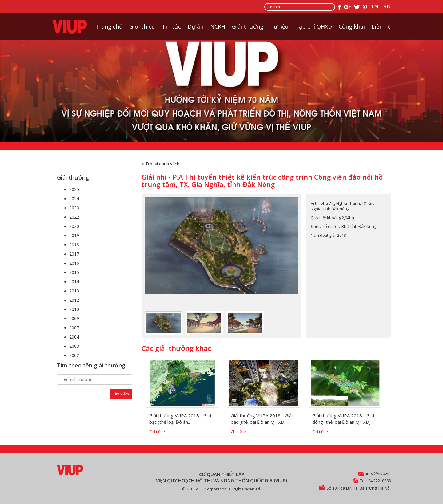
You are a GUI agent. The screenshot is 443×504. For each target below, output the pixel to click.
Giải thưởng (248, 26)
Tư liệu (279, 26)
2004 (74, 337)
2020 (74, 226)
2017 (74, 254)
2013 (74, 291)
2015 (74, 272)
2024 (74, 198)
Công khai (352, 26)
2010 (74, 309)
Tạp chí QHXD (314, 26)
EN (375, 6)
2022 (74, 217)
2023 (74, 208)
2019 (74, 235)
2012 (74, 300)
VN (387, 6)
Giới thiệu (142, 26)
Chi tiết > (157, 431)
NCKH (218, 26)
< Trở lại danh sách (160, 164)
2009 (74, 318)
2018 (74, 245)
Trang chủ (109, 26)
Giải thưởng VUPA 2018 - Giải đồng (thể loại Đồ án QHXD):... (343, 419)
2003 (74, 346)
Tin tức (171, 26)
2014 (74, 282)
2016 (74, 263)
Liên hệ (381, 26)
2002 (74, 355)
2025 (74, 189)
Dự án (196, 26)
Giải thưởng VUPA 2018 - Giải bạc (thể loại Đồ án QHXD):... (262, 419)
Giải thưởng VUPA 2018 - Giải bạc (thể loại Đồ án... (180, 419)
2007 (74, 328)
